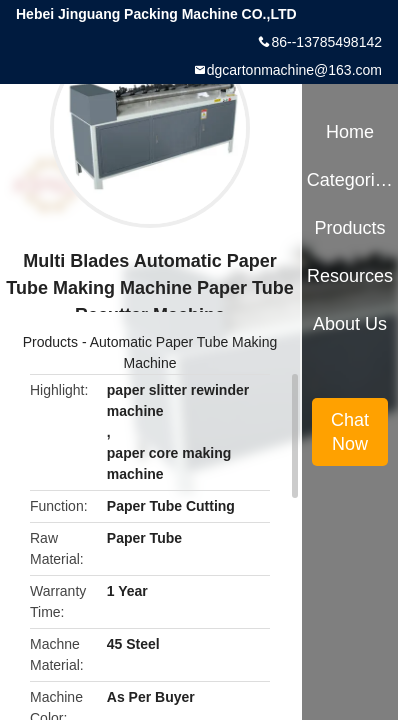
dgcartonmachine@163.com (294, 70)
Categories (350, 180)
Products (50, 342)
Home (350, 132)
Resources (350, 276)
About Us (350, 324)
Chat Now (350, 432)
